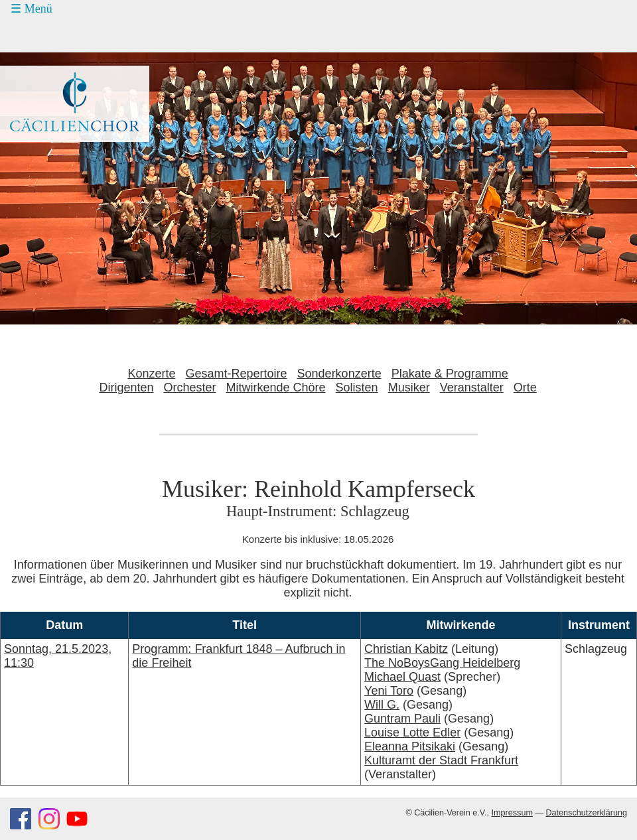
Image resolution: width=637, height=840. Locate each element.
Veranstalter (472, 387)
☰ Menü (32, 9)
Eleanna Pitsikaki (410, 746)
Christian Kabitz (406, 649)
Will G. (382, 705)
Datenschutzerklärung (586, 813)
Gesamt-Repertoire (237, 374)
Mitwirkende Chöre (276, 387)
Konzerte (151, 374)
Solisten (357, 387)
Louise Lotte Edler (412, 733)
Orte (525, 387)
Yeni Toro (389, 691)
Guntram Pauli (402, 719)
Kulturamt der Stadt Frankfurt (441, 760)
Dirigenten (126, 387)
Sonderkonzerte (339, 374)
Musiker (409, 387)
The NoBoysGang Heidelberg (442, 663)
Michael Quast (402, 677)
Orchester (189, 387)
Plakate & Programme (450, 374)
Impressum (512, 813)
